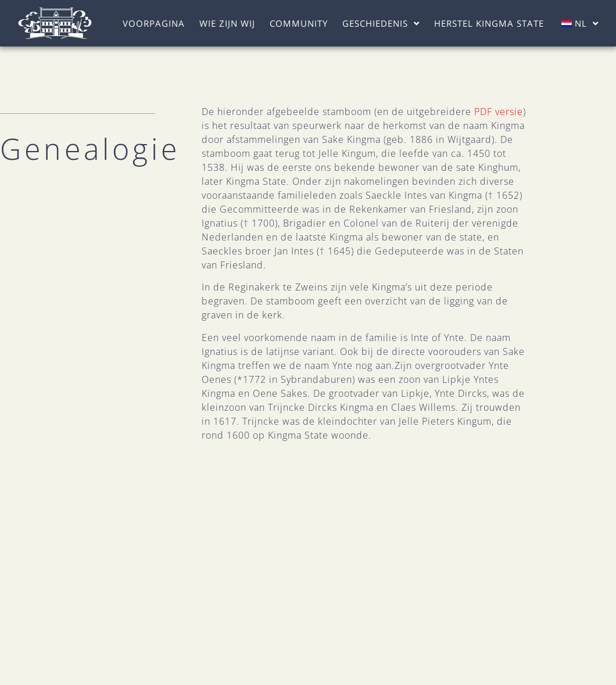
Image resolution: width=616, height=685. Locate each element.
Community (299, 23)
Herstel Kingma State (489, 23)
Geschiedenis (381, 24)
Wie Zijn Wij (227, 23)
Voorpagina (154, 23)
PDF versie (499, 112)
